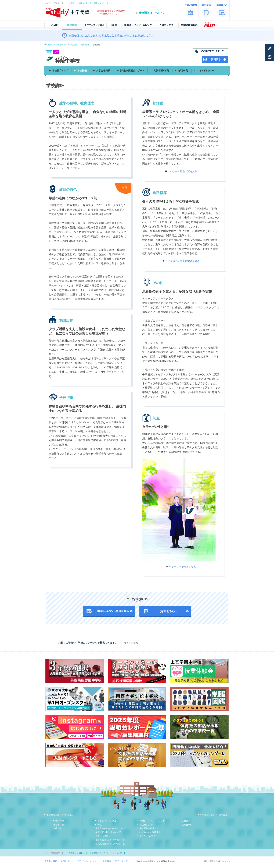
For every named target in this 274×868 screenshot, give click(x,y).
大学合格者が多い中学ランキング (111, 828)
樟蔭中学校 (85, 45)
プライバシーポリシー (88, 861)
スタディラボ (116, 853)
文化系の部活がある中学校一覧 (110, 844)
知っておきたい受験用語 (149, 832)
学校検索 (74, 45)
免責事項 (107, 861)
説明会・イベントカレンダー (153, 821)
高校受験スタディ (97, 3)
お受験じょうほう (76, 3)
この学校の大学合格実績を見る (182, 261)
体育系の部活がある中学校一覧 (110, 840)
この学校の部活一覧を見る (182, 171)
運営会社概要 (51, 861)
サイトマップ (121, 861)
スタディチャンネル (107, 821)
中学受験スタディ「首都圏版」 (215, 815)
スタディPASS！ (148, 836)
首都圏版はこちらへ (151, 13)
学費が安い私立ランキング (108, 832)
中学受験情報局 (147, 828)
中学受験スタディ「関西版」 (60, 815)
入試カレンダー (147, 825)
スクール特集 (102, 836)
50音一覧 (58, 828)
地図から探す (60, 825)
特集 (100, 825)
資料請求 (186, 821)
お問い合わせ (67, 861)
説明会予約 (187, 825)
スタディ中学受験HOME (57, 45)
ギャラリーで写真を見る (182, 567)
